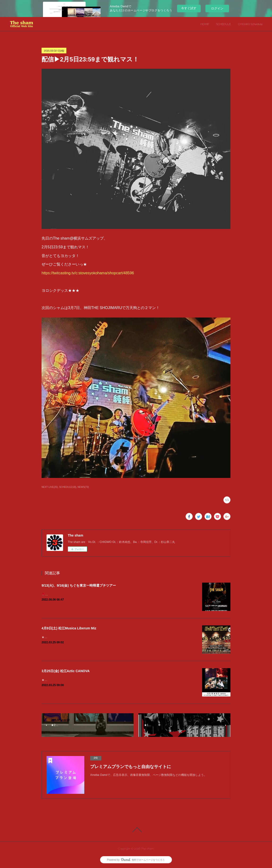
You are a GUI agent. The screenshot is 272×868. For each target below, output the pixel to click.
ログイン (217, 8)
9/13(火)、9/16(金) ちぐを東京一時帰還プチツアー (79, 585)
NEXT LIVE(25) (50, 487)
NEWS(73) (83, 487)
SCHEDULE (223, 24)
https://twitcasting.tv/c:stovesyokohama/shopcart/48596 (88, 273)
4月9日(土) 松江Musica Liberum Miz (69, 628)
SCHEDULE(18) (68, 487)
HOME (205, 24)
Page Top (136, 830)
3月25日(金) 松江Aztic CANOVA (66, 671)
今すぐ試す (189, 8)
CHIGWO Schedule (250, 24)
